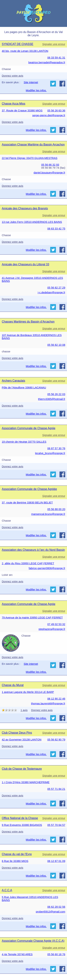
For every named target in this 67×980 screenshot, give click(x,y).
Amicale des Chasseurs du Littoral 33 (25, 264)
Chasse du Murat (13, 685)
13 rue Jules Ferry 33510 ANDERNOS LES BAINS (32, 222)
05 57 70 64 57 (56, 825)
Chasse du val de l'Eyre (17, 854)
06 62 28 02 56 (56, 907)
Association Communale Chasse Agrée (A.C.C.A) (33, 941)
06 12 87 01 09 (56, 861)
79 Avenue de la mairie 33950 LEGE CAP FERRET (32, 617)
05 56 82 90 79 (56, 739)
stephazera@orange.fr (52, 629)
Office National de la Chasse (20, 818)
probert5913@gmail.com (51, 912)
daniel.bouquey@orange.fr (49, 173)
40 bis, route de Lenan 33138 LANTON (25, 51)
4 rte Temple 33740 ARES (17, 954)
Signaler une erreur (54, 44)
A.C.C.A (7, 890)
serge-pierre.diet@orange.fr (49, 115)
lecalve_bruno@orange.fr (50, 453)
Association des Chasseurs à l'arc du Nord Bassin (33, 550)
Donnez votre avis (13, 76)
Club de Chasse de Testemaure (22, 769)
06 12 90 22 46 (56, 699)
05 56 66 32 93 (50, 165)
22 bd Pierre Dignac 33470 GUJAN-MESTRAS (30, 158)
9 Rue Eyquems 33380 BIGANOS (22, 825)
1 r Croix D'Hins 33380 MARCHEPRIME (26, 782)
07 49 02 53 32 (56, 624)
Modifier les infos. (36, 90)
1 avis (24, 710)
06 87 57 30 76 (56, 448)
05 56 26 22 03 (56, 394)
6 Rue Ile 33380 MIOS (15, 861)
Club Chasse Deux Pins (17, 733)
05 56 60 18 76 (56, 954)
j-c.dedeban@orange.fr (51, 292)
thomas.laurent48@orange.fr (48, 703)
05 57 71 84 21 (56, 789)
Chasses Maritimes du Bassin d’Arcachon (28, 322)
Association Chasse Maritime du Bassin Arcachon (33, 145)
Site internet (31, 82)
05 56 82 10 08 (56, 345)
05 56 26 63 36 (56, 110)
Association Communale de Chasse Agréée (29, 489)
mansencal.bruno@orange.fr (48, 514)
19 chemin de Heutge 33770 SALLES (24, 442)
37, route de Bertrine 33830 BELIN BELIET (27, 502)
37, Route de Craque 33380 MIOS (22, 110)
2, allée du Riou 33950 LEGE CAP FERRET (28, 563)
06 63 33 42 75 (56, 228)
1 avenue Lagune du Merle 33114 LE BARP (28, 692)
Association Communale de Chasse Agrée (29, 428)
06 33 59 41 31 (56, 58)
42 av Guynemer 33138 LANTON (22, 739)
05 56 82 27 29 (56, 288)
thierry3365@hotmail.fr (52, 399)
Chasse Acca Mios (14, 104)
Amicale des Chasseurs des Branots (25, 208)
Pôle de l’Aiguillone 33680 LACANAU (24, 387)
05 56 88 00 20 (56, 509)
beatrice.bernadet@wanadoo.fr (47, 62)
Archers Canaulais (13, 381)
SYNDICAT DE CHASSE (18, 44)
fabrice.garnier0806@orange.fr (47, 568)
